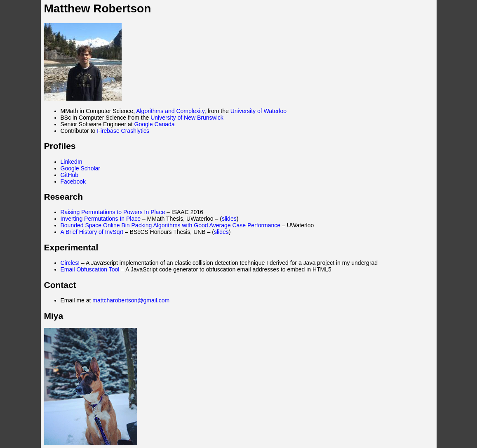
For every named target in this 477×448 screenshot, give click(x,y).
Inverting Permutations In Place (101, 219)
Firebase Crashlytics (123, 131)
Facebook (73, 182)
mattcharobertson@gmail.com (131, 300)
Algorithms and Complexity (170, 111)
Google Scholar (81, 168)
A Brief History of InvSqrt (92, 232)
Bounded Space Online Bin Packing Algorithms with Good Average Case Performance (171, 225)
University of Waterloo (258, 111)
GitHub (70, 175)
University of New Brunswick (187, 118)
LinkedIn (72, 162)
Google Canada (155, 124)
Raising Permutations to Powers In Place (113, 212)
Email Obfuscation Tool (90, 269)
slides (229, 219)
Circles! (70, 263)
